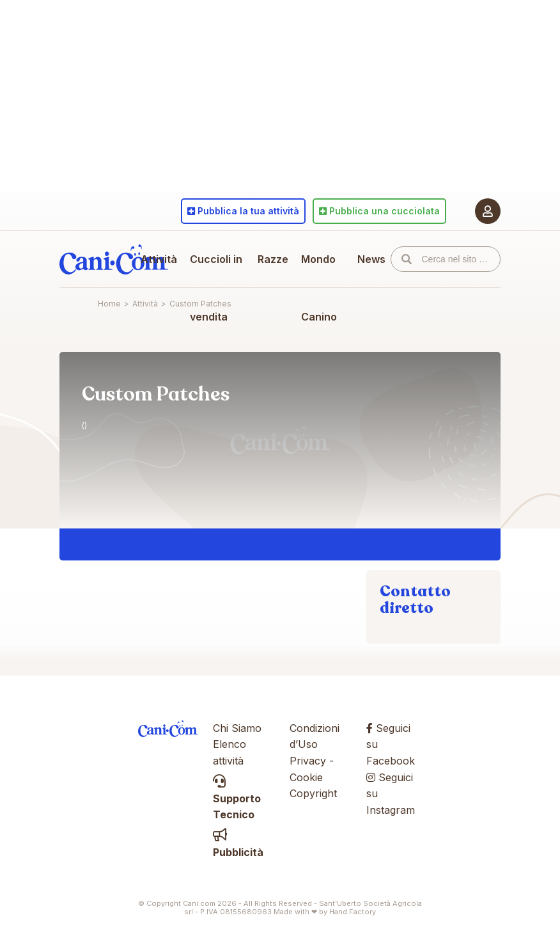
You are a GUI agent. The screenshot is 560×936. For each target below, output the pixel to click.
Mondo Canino (319, 288)
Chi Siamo (237, 728)
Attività (159, 259)
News (371, 259)
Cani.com (114, 259)
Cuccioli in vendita (216, 288)
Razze (273, 259)
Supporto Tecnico (237, 798)
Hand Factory (353, 912)
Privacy (308, 761)
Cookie (306, 777)
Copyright (313, 793)
